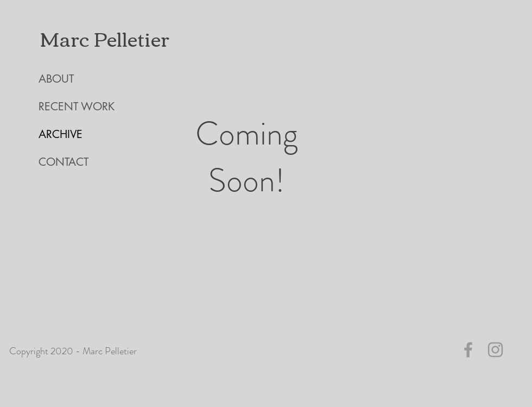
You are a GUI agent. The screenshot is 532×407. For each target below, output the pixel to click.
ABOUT (56, 79)
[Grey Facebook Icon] (468, 350)
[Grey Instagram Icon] (495, 350)
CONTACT (64, 162)
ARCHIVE (61, 134)
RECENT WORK (77, 107)
